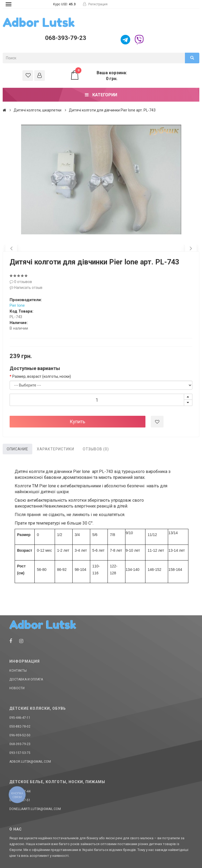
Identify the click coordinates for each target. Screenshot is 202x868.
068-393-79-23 (66, 38)
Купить (77, 421)
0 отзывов (21, 282)
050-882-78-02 (20, 726)
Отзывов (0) (96, 449)
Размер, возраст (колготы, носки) (42, 376)
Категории (101, 95)
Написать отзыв (26, 288)
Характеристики (56, 449)
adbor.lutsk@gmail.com (30, 762)
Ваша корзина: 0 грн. (98, 76)
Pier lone (17, 305)
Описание (17, 449)
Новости (17, 688)
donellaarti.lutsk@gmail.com (35, 809)
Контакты (18, 671)
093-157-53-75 (20, 753)
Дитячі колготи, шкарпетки (37, 110)
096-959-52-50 (20, 735)
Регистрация (95, 4)
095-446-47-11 (20, 718)
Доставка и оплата (26, 679)
